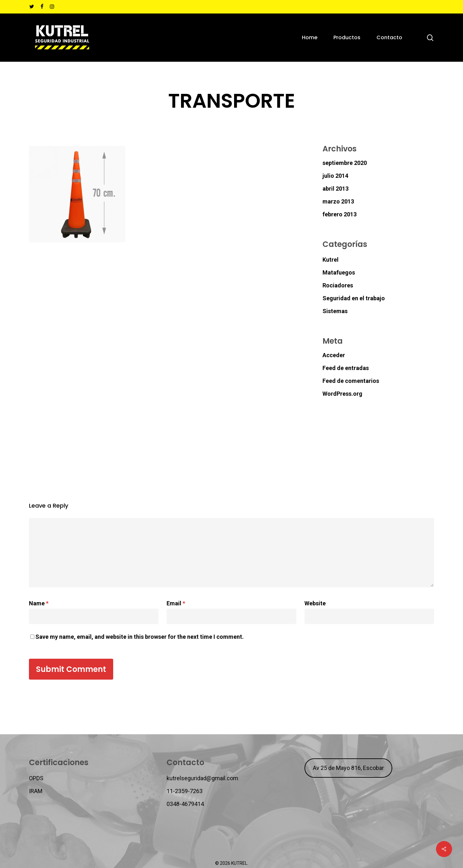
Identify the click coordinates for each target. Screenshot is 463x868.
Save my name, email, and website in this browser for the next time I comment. (140, 637)
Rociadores (338, 285)
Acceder (334, 355)
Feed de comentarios (351, 381)
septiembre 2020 (345, 163)
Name (39, 603)
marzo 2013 (338, 201)
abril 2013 (336, 189)
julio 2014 (335, 176)
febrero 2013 (340, 214)
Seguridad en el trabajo (354, 298)
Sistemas (335, 311)
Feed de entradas (346, 368)
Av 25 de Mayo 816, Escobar (348, 768)
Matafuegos (339, 272)
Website (315, 603)
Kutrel (331, 260)
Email (176, 603)
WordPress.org (342, 394)
